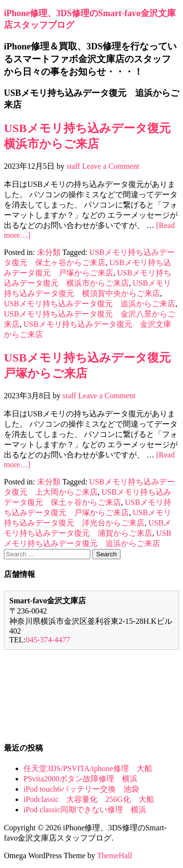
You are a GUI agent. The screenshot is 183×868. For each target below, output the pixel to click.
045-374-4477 (48, 640)
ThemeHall (115, 856)
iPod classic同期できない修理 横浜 (85, 810)
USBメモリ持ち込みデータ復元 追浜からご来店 (90, 304)
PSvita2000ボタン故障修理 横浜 (81, 779)
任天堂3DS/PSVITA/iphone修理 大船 (88, 768)
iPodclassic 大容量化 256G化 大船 (89, 799)
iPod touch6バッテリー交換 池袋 (81, 789)
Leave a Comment (111, 166)
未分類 (49, 252)
